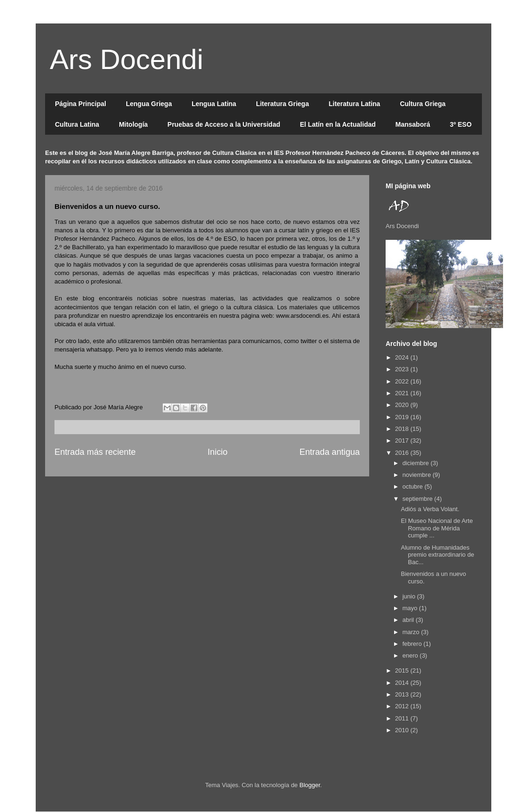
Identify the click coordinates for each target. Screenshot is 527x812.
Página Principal (81, 104)
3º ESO (461, 124)
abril (409, 620)
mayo (411, 608)
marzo (412, 632)
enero (411, 655)
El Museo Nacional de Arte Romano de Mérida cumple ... (437, 528)
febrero (413, 644)
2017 (403, 440)
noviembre (418, 475)
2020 (403, 405)
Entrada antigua (330, 452)
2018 (403, 429)
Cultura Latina (77, 124)
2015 (403, 670)
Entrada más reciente (95, 452)
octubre (414, 486)
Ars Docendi (127, 59)
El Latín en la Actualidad (337, 124)
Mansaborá (413, 124)
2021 (403, 393)
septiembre (418, 499)
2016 (403, 453)
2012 (403, 706)
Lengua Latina (214, 104)
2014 (403, 683)
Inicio (217, 452)
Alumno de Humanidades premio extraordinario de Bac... (437, 555)
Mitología (133, 124)
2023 (403, 369)
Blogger (310, 785)
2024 (403, 357)
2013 (403, 694)
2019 (403, 417)
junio (410, 596)
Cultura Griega (422, 104)
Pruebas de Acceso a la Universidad (224, 124)
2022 (403, 381)
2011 (403, 718)
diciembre (417, 463)
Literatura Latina (355, 104)
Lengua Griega (149, 104)
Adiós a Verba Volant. (430, 509)
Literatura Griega (283, 104)
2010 (403, 730)
